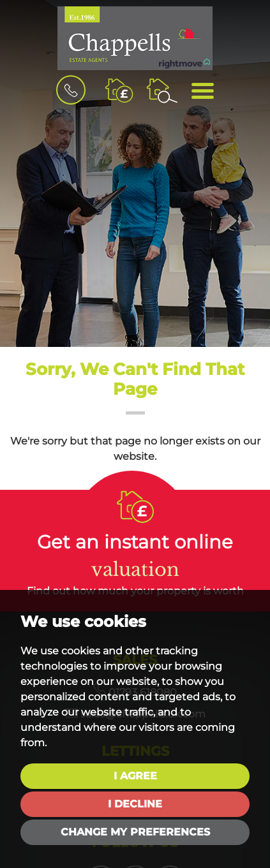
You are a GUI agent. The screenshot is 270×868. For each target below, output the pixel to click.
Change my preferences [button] (135, 832)
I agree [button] (135, 776)
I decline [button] (135, 804)
